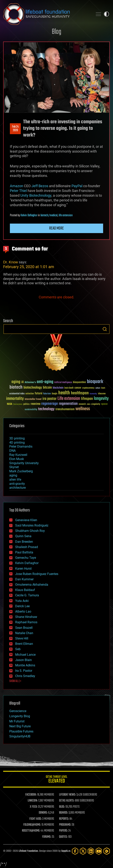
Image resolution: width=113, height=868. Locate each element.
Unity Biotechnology (36, 195)
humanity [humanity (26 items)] (93, 394)
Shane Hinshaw (26, 617)
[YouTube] (99, 851)
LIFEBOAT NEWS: (67, 795)
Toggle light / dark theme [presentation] (106, 14)
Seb (18, 649)
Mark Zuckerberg (21, 471)
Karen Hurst (23, 569)
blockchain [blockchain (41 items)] (58, 388)
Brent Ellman (24, 644)
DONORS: (43, 813)
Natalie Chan (24, 633)
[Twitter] (83, 851)
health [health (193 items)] (64, 393)
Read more (56, 228)
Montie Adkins (25, 665)
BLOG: (62, 807)
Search (105, 329)
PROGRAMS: (65, 825)
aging (13, 475)
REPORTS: (64, 819)
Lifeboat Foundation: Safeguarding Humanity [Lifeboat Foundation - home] (47, 14)
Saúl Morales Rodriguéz (32, 525)
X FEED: (34, 807)
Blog (56, 32)
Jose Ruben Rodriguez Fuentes (37, 574)
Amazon (16, 186)
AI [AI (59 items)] (23, 382)
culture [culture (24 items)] (98, 388)
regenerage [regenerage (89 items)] (50, 404)
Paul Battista (24, 552)
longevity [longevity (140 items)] (101, 399)
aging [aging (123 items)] (16, 382)
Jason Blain (24, 660)
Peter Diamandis (21, 446)
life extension (66, 215)
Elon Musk (17, 459)
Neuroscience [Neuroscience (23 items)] (18, 405)
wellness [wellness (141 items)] (83, 409)
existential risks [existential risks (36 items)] (17, 394)
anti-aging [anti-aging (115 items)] (45, 382)
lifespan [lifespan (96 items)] (87, 399)
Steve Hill (22, 638)
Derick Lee (22, 606)
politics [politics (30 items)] (26, 404)
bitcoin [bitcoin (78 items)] (47, 388)
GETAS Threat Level (56, 780)
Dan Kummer (24, 579)
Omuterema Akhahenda (32, 585)
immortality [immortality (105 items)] (15, 399)
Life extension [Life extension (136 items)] (69, 399)
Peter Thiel (18, 191)
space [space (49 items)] (104, 404)
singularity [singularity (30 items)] (96, 404)
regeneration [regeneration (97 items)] (68, 404)
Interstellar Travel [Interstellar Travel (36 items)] (33, 399)
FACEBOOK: (31, 795)
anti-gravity (17, 484)
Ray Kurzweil (18, 455)
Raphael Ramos (26, 622)
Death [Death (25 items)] (103, 388)
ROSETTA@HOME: (31, 831)
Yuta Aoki (22, 601)
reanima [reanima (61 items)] (35, 404)
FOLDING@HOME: (32, 825)
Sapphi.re (66, 851)
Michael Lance (25, 655)
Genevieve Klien (26, 520)
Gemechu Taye (26, 558)
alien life (15, 480)
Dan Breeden (24, 542)
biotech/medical (49, 215)
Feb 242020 (15, 129)
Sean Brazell (24, 628)
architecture (17, 488)
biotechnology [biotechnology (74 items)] (33, 388)
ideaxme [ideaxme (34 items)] (102, 394)
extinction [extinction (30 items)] (30, 394)
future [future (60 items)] (39, 393)
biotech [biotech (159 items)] (16, 387)
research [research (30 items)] (82, 404)
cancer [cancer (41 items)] (78, 388)
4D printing (17, 443)
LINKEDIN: (33, 801)
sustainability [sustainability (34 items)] (31, 410)
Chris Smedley (25, 676)
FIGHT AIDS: (36, 819)
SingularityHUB (20, 736)
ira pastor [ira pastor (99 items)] (49, 399)
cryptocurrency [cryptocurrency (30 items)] (88, 388)
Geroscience (18, 711)
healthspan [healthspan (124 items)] (80, 393)
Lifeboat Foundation (28, 851)
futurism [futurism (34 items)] (47, 394)
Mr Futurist (17, 721)
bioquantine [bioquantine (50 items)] (79, 382)
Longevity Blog (20, 716)
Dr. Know (11, 262)
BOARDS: (64, 813)
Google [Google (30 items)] (55, 394)
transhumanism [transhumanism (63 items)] (65, 409)
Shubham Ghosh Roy (30, 531)
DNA (12, 451)
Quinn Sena (23, 536)
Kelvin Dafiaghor (29, 215)
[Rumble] (107, 851)
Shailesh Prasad (27, 547)
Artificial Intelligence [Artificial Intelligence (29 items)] (63, 383)
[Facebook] (75, 851)
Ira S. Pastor (24, 671)
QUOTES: (63, 837)
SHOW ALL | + (15, 681)
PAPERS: (63, 831)
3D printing (17, 438)
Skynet (14, 467)
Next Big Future (20, 726)
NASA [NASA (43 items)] (10, 404)
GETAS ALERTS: (67, 801)
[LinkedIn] (91, 851)
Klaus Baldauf (25, 590)
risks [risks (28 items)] (89, 404)
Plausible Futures (21, 731)
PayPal (77, 186)
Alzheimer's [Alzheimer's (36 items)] (30, 383)
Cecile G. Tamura (27, 595)
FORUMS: (47, 837)
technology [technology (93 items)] (46, 409)
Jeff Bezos (40, 186)
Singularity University (24, 463)
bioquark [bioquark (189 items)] (95, 382)
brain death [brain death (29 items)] (69, 388)
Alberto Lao (23, 611)
